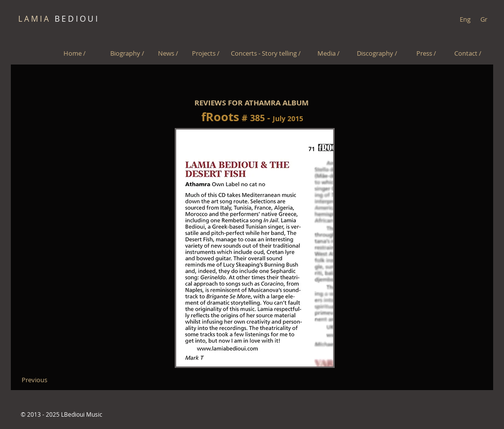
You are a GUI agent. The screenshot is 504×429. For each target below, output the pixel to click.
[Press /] (426, 53)
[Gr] (484, 19)
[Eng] (465, 19)
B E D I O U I (58, 19)
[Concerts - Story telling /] (266, 53)
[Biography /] (127, 53)
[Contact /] (468, 53)
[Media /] (329, 53)
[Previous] (34, 380)
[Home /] (75, 53)
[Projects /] (205, 53)
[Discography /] (377, 53)
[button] (255, 248)
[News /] (168, 53)
